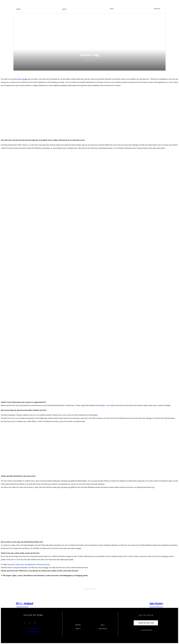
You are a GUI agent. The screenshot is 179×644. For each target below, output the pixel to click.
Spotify (78, 625)
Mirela (20, 79)
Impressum (33, 629)
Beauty (87, 61)
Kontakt (157, 9)
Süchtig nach (20, 564)
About (64, 9)
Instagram (103, 629)
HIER (103, 405)
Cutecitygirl (11, 564)
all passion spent (44, 564)
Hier (153, 487)
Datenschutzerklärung (33, 631)
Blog (112, 9)
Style (93, 61)
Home (18, 9)
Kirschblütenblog (30, 564)
